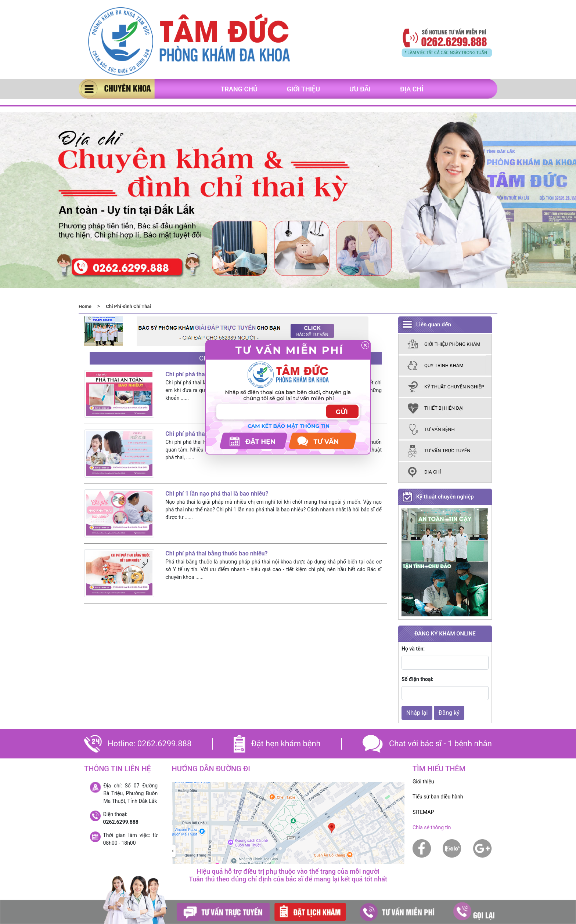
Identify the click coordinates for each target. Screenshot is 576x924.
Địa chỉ (412, 89)
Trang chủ (239, 89)
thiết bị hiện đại (444, 408)
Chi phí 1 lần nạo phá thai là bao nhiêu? (217, 494)
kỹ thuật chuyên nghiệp (454, 387)
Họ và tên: (413, 649)
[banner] (189, 42)
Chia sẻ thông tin (432, 827)
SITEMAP (423, 812)
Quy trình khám (444, 365)
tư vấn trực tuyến (447, 451)
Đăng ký (449, 713)
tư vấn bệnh (440, 429)
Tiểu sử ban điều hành (438, 797)
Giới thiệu (303, 89)
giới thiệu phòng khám (452, 344)
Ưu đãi (360, 89)
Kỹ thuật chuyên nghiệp (445, 497)
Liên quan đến (434, 325)
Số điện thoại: (417, 679)
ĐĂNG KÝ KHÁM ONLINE (445, 634)
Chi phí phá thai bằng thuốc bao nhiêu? (216, 553)
